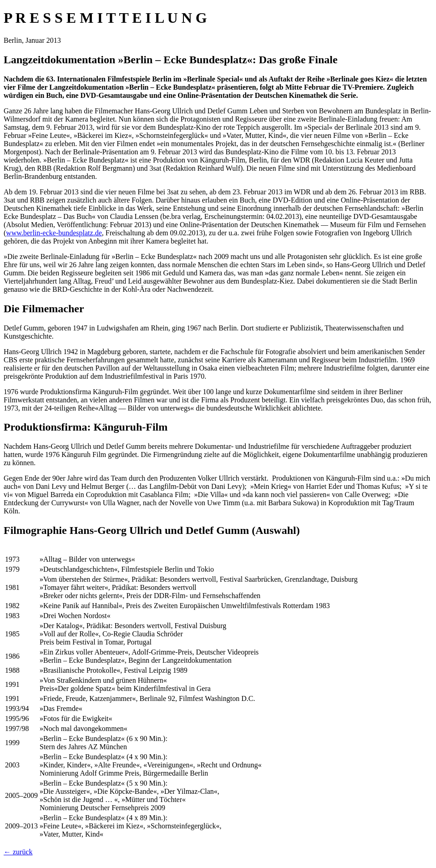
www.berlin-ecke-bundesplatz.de (54, 233)
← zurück (18, 852)
